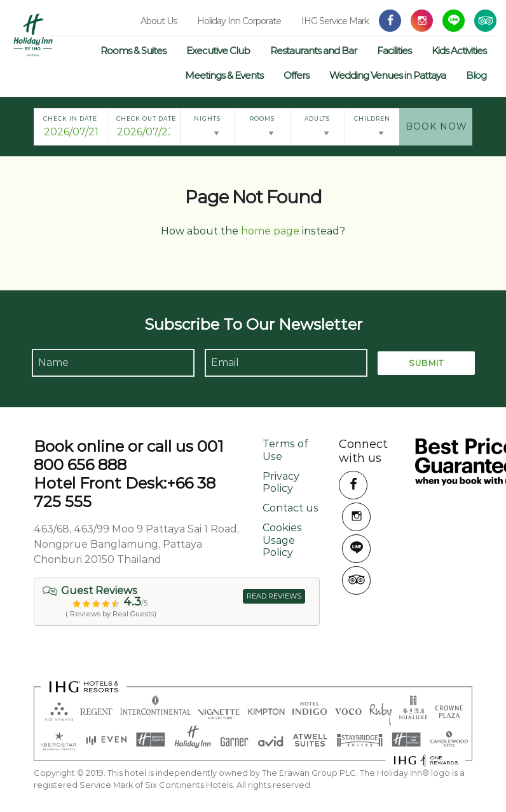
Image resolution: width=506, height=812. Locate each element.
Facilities (394, 51)
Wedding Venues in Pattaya (387, 75)
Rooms (262, 118)
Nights (207, 118)
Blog (476, 75)
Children (372, 118)
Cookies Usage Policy (282, 540)
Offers (296, 75)
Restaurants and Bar (313, 51)
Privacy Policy (281, 482)
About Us (159, 21)
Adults (317, 118)
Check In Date (70, 118)
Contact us (291, 508)
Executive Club (218, 51)
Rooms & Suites (133, 51)
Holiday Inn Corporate (239, 21)
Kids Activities (459, 51)
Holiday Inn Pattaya (33, 35)
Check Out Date (146, 118)
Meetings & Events (224, 75)
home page (270, 231)
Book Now (436, 126)
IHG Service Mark (335, 21)
